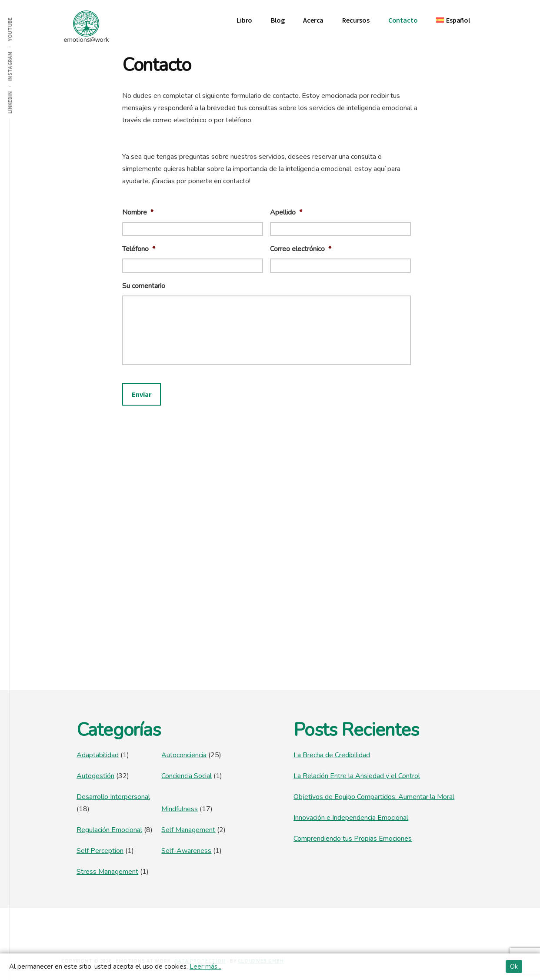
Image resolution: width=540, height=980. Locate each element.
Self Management (188, 830)
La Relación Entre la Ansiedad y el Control (357, 776)
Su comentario (144, 286)
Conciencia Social (187, 776)
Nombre (138, 213)
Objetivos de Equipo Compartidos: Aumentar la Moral (374, 797)
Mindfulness (180, 809)
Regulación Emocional (109, 830)
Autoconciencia (184, 755)
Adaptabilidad (98, 755)
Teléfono (139, 249)
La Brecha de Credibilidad (332, 755)
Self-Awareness (186, 851)
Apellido (286, 213)
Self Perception (100, 851)
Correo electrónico (301, 249)
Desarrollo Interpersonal (113, 797)
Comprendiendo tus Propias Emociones (353, 839)
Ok (514, 967)
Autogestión (95, 776)
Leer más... (205, 967)
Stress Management (107, 872)
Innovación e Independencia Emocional (351, 818)
